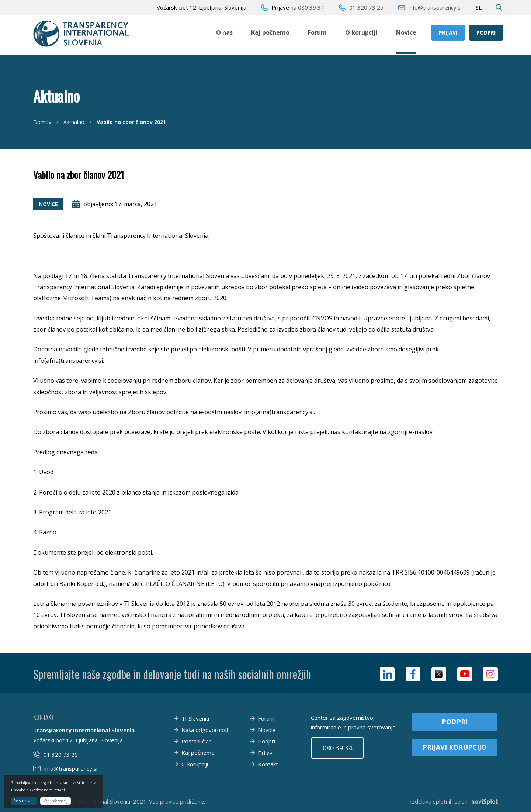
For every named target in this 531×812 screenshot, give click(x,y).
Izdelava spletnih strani (454, 801)
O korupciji (361, 32)
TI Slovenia (195, 718)
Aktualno (74, 122)
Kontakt (268, 764)
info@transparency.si (435, 7)
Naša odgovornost (205, 730)
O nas (224, 32)
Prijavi (448, 33)
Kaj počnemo (270, 32)
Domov (42, 122)
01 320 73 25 (366, 7)
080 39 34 (311, 7)
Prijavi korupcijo (454, 747)
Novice (406, 32)
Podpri (486, 33)
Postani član (197, 741)
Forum (317, 32)
